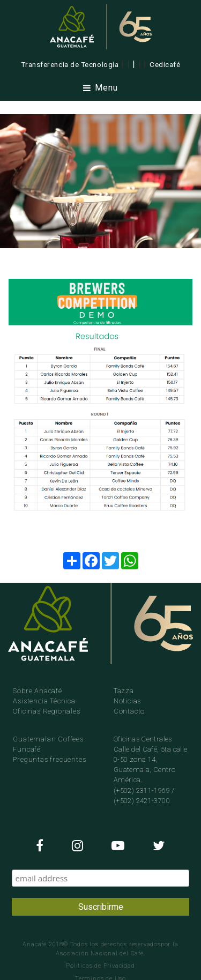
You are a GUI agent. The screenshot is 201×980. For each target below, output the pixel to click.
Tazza (124, 691)
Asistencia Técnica (44, 701)
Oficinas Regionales (46, 711)
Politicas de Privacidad (100, 966)
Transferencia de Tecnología (70, 64)
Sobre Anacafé (37, 691)
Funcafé (27, 749)
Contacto (129, 711)
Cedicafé (165, 64)
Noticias (127, 701)
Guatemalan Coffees (48, 739)
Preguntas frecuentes (49, 759)
